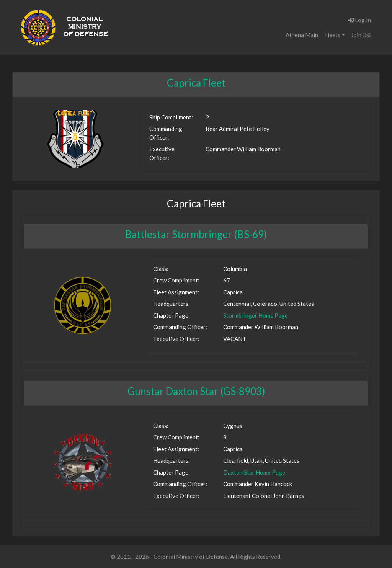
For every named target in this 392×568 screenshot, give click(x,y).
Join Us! (361, 35)
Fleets (332, 35)
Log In (359, 20)
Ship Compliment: (171, 117)
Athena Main (302, 35)
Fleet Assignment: (176, 292)
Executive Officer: (162, 153)
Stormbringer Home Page (256, 315)
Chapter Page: (171, 315)
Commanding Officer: (166, 133)
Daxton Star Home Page (254, 472)
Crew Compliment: (176, 280)
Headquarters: (171, 304)
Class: (161, 269)
